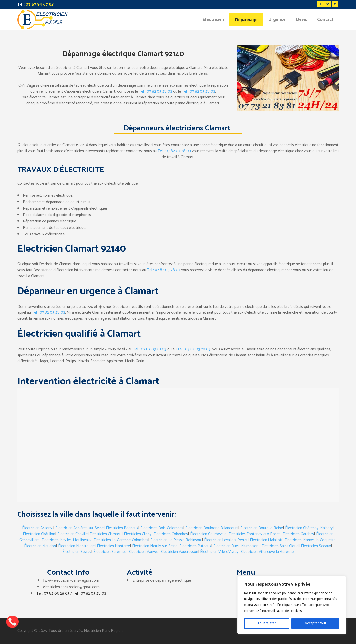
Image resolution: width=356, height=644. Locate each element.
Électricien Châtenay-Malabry (309, 528)
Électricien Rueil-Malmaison (236, 546)
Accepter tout (315, 623)
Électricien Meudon (40, 546)
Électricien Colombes (171, 534)
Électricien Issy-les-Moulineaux (67, 540)
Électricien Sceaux (316, 546)
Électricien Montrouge (76, 546)
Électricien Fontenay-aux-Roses (255, 534)
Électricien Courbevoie (208, 534)
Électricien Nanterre (113, 546)
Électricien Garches (298, 534)
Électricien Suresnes (110, 552)
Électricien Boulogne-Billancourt (212, 528)
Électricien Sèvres (77, 552)
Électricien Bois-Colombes (162, 528)
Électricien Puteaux (195, 546)
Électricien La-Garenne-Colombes (121, 540)
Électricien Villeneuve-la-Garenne (267, 552)
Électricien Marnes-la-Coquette (310, 540)
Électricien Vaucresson (179, 552)
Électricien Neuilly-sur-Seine (155, 546)
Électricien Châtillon (39, 534)
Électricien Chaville (72, 534)
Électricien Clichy (138, 534)
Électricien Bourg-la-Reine (262, 528)
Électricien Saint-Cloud (280, 546)
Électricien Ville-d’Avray (219, 552)
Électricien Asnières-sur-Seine (79, 528)
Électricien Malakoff (266, 540)
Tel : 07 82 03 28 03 (156, 91)
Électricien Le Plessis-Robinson (176, 540)
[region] (292, 605)
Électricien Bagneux (122, 528)
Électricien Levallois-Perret (226, 540)
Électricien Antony (37, 528)
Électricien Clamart (105, 534)
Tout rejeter (267, 623)
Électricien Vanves (144, 552)
